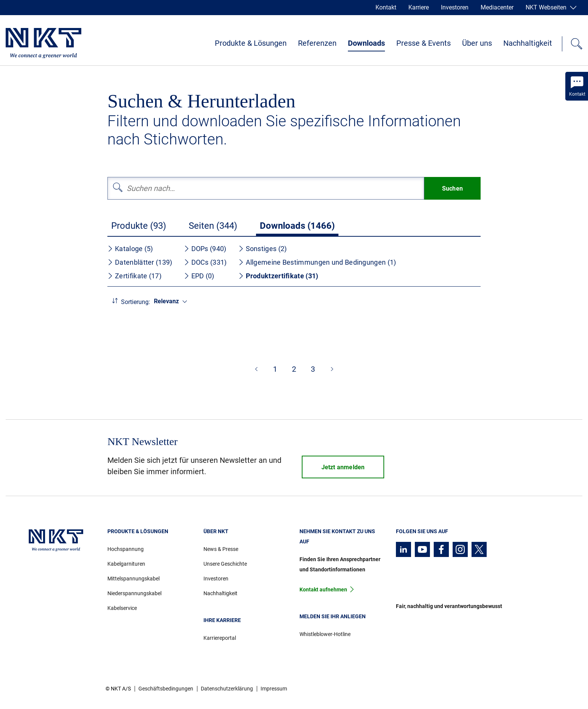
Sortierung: (136, 302)
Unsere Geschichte (225, 564)
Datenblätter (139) (140, 262)
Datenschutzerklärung (227, 689)
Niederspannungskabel (134, 593)
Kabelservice (122, 608)
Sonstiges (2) (263, 249)
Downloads (366, 43)
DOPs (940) (205, 249)
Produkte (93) (139, 226)
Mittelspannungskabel (133, 579)
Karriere (419, 7)
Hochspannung (126, 549)
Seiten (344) (213, 226)
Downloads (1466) (297, 226)
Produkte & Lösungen (251, 43)
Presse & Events (424, 43)
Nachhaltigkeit (528, 43)
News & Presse (221, 549)
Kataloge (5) (130, 249)
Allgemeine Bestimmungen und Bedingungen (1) (317, 262)
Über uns (477, 43)
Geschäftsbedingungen (166, 689)
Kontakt (386, 7)
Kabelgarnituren (126, 564)
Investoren (455, 7)
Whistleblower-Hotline (325, 634)
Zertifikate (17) (134, 276)
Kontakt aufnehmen (323, 590)
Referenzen (317, 43)
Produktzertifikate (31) (278, 276)
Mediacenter (497, 7)
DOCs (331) (205, 262)
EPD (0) (199, 276)
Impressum (274, 689)
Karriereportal (220, 638)
